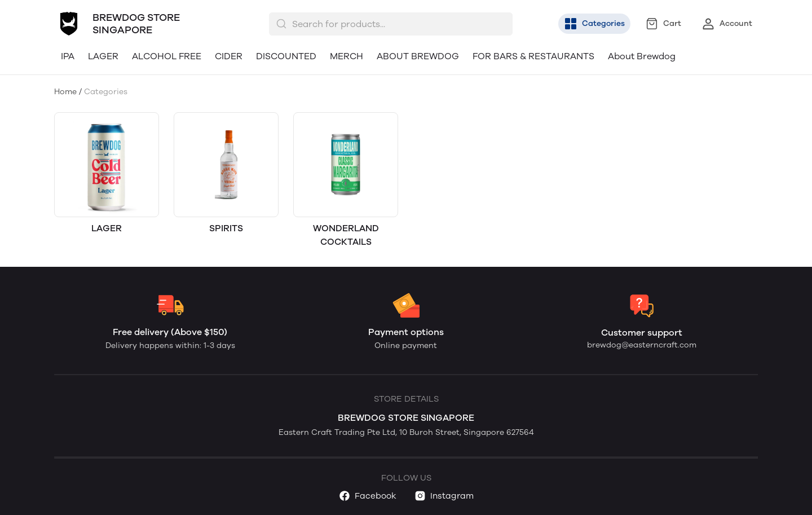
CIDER (229, 56)
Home (65, 92)
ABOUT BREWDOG (418, 56)
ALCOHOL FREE (167, 56)
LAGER (103, 56)
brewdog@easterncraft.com (642, 345)
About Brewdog (642, 56)
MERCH (347, 56)
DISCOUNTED (286, 56)
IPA (68, 56)
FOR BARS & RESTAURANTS (533, 56)
